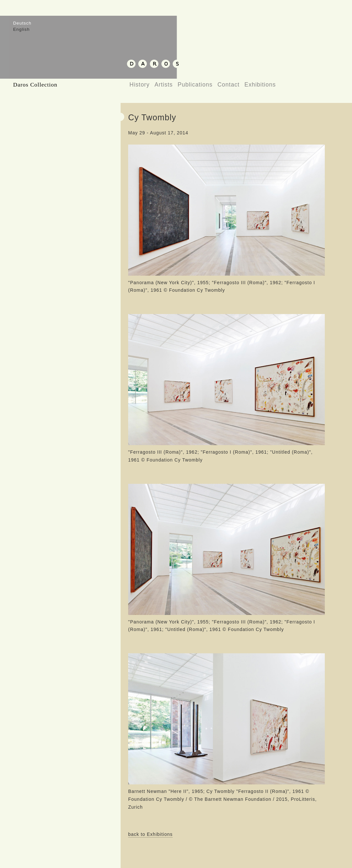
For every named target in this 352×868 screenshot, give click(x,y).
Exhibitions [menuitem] (260, 85)
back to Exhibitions (150, 834)
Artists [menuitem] (164, 85)
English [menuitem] (21, 29)
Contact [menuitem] (228, 85)
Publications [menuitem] (195, 85)
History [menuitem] (139, 85)
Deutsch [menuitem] (22, 23)
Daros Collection (35, 85)
